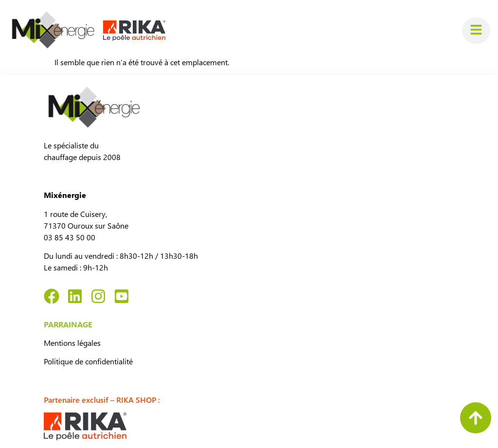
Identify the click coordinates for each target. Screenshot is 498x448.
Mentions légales (72, 343)
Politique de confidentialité (88, 361)
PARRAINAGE (68, 324)
